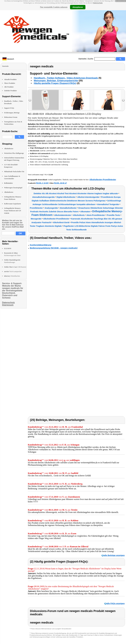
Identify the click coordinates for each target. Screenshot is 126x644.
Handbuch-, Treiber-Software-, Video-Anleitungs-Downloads (66, 78)
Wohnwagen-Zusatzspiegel (13, 188)
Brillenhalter (8, 183)
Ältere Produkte (10, 83)
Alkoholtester (9, 149)
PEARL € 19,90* (42, 183)
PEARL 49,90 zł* (60, 183)
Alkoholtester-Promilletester (103, 179)
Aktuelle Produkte (10, 79)
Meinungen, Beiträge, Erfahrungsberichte (56, 81)
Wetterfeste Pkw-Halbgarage (14, 153)
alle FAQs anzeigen (116, 603)
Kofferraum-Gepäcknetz (13, 204)
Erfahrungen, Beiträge (12, 113)
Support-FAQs (9, 108)
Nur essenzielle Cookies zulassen (54, 7)
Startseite (82, 59)
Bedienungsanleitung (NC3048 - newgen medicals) (54, 248)
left (30, 100)
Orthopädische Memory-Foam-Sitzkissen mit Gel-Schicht (13, 211)
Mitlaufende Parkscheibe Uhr (14, 172)
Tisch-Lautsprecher (13, 272)
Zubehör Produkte (10, 91)
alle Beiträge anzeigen (114, 555)
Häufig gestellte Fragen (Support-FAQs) (55, 83)
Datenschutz (98, 3)
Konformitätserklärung (41, 245)
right (123, 100)
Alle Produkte (9, 87)
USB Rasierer (15, 267)
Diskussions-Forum (11, 117)
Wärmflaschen (12, 276)
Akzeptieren (78, 7)
